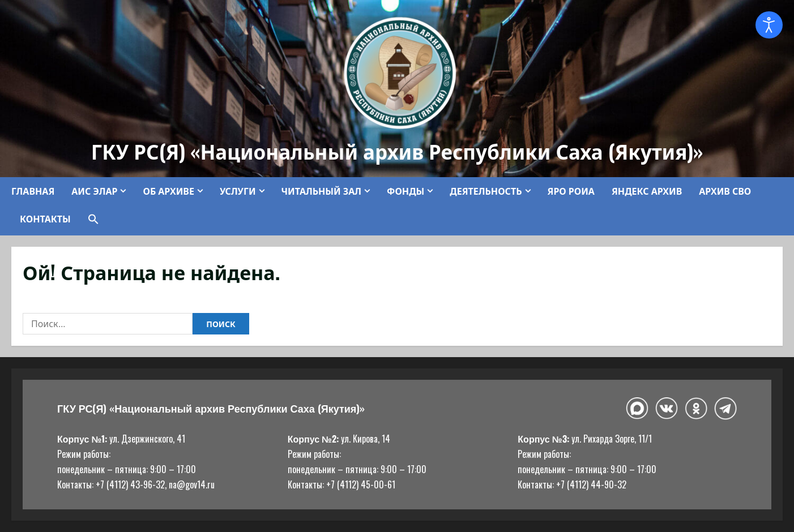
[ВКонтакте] (667, 408)
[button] (89, 219)
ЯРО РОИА (571, 191)
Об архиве (168, 191)
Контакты (45, 218)
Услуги (238, 191)
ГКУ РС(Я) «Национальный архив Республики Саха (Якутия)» (397, 151)
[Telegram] (725, 408)
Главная (33, 191)
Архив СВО (725, 191)
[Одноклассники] (696, 409)
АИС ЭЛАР (94, 191)
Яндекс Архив (647, 191)
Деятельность (486, 191)
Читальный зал (321, 191)
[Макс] (637, 408)
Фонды (405, 191)
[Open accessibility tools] (769, 25)
